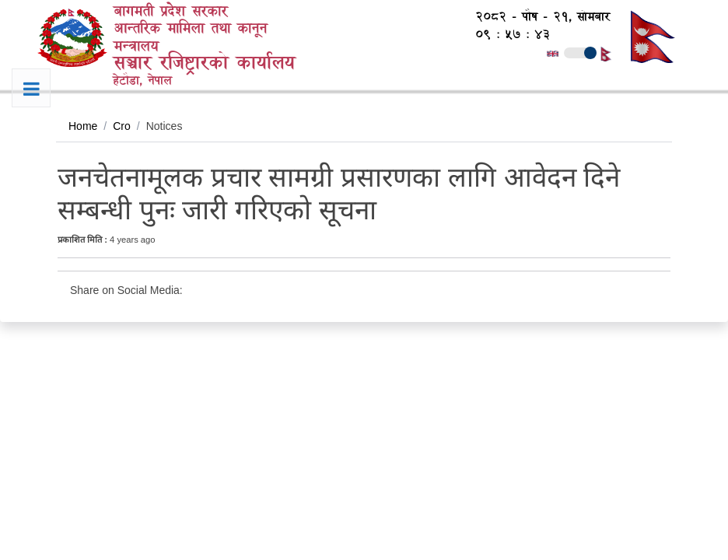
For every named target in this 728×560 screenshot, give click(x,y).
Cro (122, 126)
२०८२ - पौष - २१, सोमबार (535, 17)
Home (83, 126)
